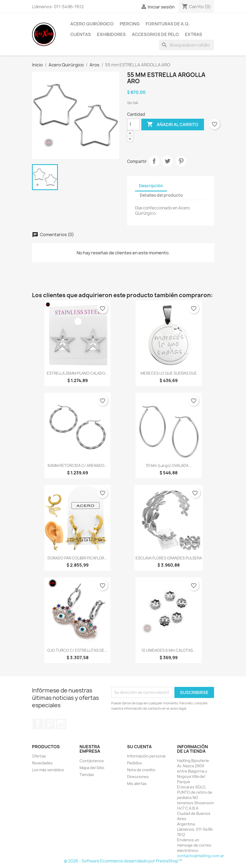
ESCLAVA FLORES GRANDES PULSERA (169, 558)
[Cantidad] (133, 125)
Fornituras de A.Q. (168, 24)
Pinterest (181, 161)
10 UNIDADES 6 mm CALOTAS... (169, 650)
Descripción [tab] (151, 186)
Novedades (42, 763)
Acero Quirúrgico (92, 24)
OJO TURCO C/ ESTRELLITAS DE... (77, 650)
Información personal (146, 756)
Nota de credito (141, 770)
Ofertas (39, 756)
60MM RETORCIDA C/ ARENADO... (77, 465)
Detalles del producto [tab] (161, 195)
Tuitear (168, 161)
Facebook (38, 724)
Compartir (154, 161)
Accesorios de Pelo (155, 34)
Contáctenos (92, 761)
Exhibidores (111, 34)
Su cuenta (139, 747)
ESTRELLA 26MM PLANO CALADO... (77, 373)
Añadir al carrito (173, 125)
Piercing (130, 24)
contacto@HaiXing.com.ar (201, 856)
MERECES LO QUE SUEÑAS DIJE (169, 373)
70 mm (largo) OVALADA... (169, 465)
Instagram (61, 724)
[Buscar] (187, 45)
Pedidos (134, 763)
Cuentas (81, 34)
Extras (194, 34)
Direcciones (138, 777)
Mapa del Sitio (92, 768)
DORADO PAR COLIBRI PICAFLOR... (77, 558)
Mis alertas (137, 784)
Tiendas (87, 775)
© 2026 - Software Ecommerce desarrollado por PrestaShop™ (123, 861)
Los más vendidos (48, 770)
